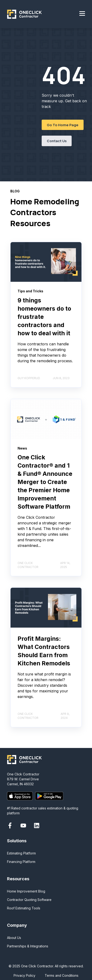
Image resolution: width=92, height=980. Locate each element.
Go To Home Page (63, 125)
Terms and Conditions (62, 975)
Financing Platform (21, 862)
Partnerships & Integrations (28, 946)
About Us (14, 938)
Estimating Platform (21, 853)
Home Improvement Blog (26, 891)
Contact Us (57, 141)
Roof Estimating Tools (24, 908)
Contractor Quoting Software (29, 900)
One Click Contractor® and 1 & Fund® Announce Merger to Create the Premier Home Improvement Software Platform (45, 482)
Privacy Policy (24, 975)
